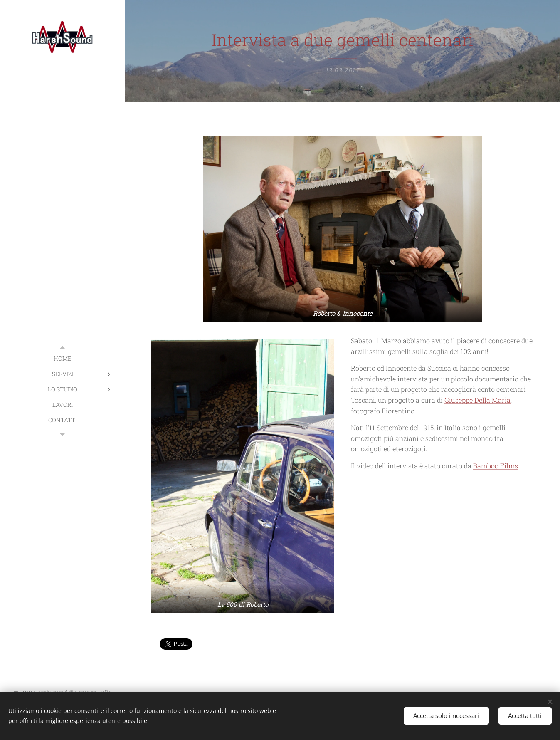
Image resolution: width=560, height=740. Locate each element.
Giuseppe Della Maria (477, 400)
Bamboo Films (496, 466)
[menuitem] (62, 358)
